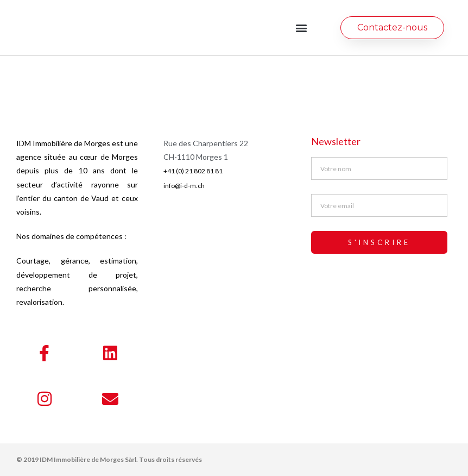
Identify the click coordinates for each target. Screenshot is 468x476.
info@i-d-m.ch (184, 186)
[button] (302, 28)
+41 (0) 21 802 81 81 (193, 171)
